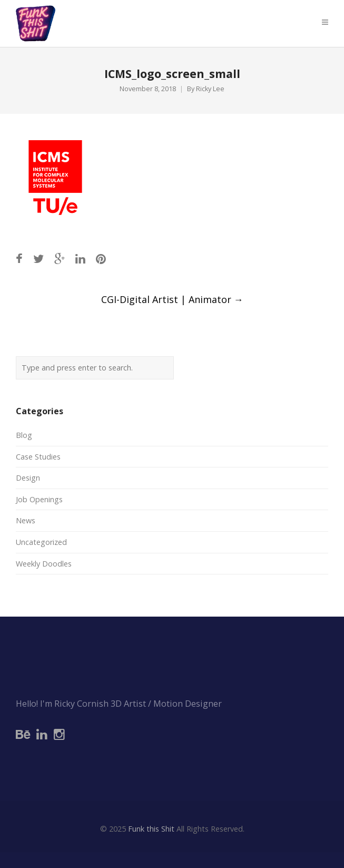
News (26, 520)
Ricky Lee (210, 89)
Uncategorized (41, 542)
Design (28, 478)
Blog (24, 435)
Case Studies (38, 457)
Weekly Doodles (44, 564)
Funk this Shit (151, 829)
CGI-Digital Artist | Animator (172, 299)
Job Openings (39, 499)
